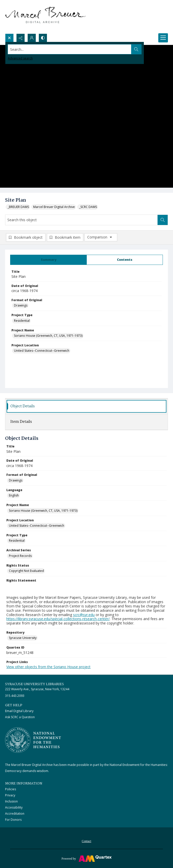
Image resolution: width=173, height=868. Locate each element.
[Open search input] (9, 38)
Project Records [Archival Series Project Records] (20, 556)
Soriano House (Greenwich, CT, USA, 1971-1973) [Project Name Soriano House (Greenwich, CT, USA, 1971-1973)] (48, 336)
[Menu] (163, 38)
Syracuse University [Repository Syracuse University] (23, 638)
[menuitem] (86, 841)
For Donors (13, 820)
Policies (11, 789)
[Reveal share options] (21, 38)
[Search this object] (81, 220)
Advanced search (20, 58)
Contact (86, 841)
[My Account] (32, 38)
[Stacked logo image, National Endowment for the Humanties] (33, 740)
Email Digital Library (19, 711)
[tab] (48, 260)
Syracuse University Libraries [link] (34, 684)
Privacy (10, 795)
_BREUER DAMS (18, 207)
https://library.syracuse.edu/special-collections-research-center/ (58, 619)
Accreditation (15, 814)
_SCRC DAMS (88, 207)
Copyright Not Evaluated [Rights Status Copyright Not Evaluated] (26, 571)
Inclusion (11, 801)
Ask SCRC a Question (20, 717)
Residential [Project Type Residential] (22, 321)
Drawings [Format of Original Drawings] (21, 305)
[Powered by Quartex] (86, 858)
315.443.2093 (15, 696)
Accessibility (14, 807)
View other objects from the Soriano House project (48, 667)
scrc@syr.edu (84, 615)
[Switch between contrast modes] (43, 38)
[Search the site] (70, 49)
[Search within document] (163, 220)
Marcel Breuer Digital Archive (54, 207)
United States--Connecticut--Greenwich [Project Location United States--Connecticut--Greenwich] (42, 351)
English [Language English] (14, 495)
